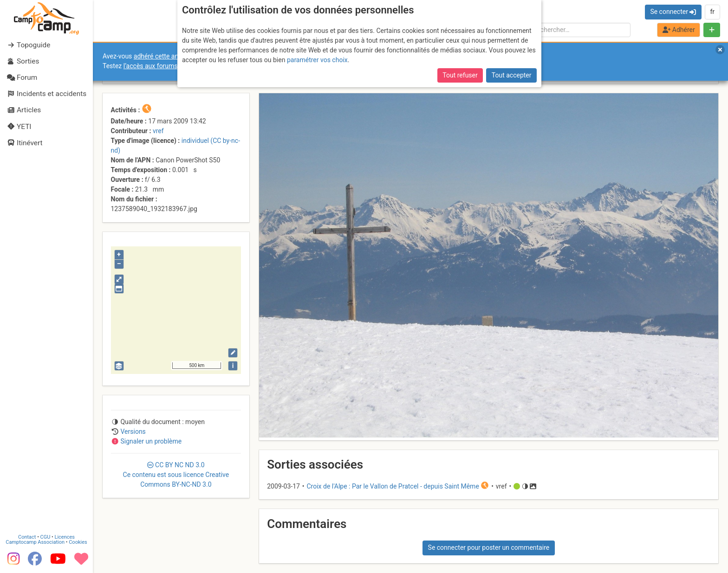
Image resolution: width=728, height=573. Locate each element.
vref (158, 131)
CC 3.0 (176, 475)
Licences (65, 537)
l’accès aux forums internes (163, 66)
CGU (45, 537)
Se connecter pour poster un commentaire (489, 547)
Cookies (78, 542)
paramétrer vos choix (317, 60)
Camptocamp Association (35, 542)
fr (712, 12)
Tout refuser (460, 75)
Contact (27, 537)
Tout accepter (512, 75)
